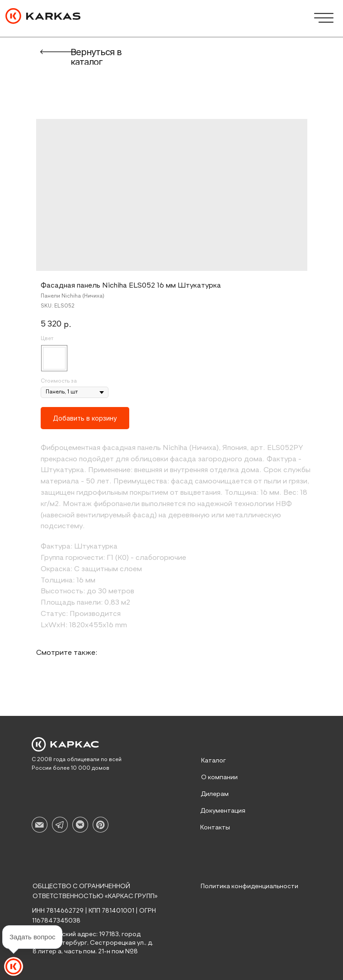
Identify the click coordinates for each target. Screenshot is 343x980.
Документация (223, 811)
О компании (219, 777)
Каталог (214, 761)
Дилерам (215, 794)
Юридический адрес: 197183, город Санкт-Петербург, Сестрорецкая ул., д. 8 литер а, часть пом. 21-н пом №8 (93, 943)
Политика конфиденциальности (249, 886)
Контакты (215, 828)
